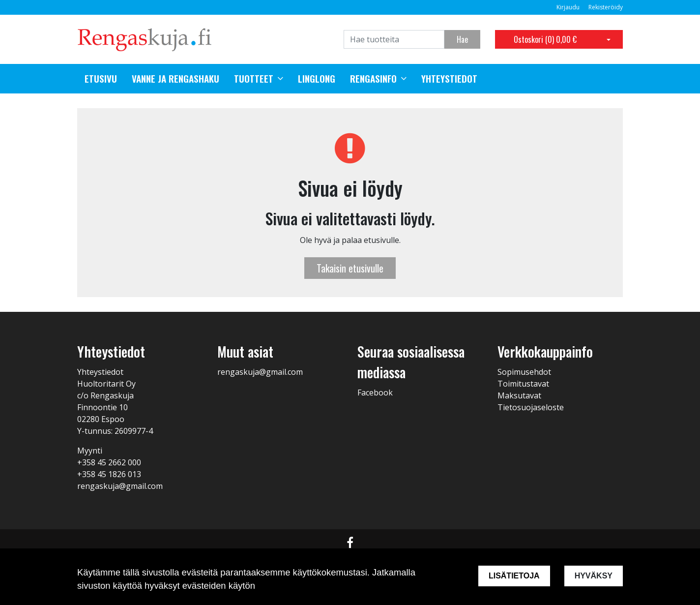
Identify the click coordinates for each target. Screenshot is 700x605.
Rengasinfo (373, 79)
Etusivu (101, 79)
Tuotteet (254, 79)
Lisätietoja (514, 576)
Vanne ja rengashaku (175, 79)
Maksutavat (519, 395)
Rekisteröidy (606, 7)
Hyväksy (594, 576)
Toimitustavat (523, 384)
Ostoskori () (545, 39)
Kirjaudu (569, 7)
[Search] (394, 39)
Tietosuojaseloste (531, 407)
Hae (462, 39)
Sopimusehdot (524, 372)
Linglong (317, 79)
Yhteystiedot (449, 79)
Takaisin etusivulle (350, 268)
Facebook (375, 393)
